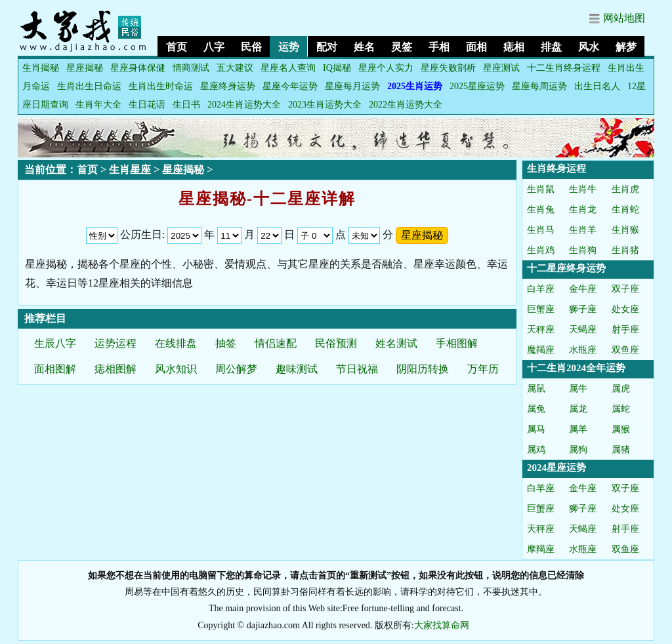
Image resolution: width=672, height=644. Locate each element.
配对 (327, 47)
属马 (536, 429)
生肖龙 (583, 210)
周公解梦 (236, 369)
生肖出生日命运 (89, 86)
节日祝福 (357, 369)
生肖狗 (583, 250)
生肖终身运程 (556, 169)
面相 (476, 47)
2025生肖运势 (415, 86)
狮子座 (583, 309)
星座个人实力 (386, 68)
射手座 (625, 330)
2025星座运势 (477, 86)
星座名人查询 (288, 68)
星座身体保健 (138, 68)
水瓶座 (583, 350)
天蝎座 (583, 330)
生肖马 (541, 230)
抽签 (226, 343)
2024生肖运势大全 (244, 105)
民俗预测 (336, 343)
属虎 (621, 389)
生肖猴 (625, 230)
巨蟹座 (541, 309)
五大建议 (235, 68)
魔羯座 (541, 350)
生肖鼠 (541, 189)
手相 (439, 47)
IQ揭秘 (337, 68)
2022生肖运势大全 (406, 105)
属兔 (536, 409)
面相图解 (55, 369)
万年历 (483, 369)
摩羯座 (541, 549)
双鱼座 (625, 350)
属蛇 (621, 409)
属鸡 (536, 450)
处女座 (625, 309)
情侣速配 (276, 343)
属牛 (578, 389)
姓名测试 (396, 343)
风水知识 (176, 369)
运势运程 (115, 343)
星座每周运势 (539, 86)
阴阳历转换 (423, 369)
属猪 (621, 450)
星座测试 (501, 68)
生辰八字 (55, 343)
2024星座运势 (556, 468)
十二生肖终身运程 (564, 68)
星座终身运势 (228, 86)
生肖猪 (625, 250)
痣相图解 (115, 369)
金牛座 (583, 289)
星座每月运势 (352, 86)
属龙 (578, 409)
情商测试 (191, 68)
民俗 (251, 47)
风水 (589, 47)
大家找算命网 (442, 625)
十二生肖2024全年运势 (576, 368)
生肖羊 (583, 230)
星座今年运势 (290, 86)
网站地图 (624, 18)
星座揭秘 (85, 68)
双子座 (625, 289)
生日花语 (147, 105)
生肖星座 (130, 170)
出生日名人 (597, 86)
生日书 (186, 105)
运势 (289, 47)
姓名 (364, 47)
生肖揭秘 (41, 68)
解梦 (626, 47)
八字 (214, 47)
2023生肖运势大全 (325, 105)
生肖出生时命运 (161, 86)
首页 (177, 47)
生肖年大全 (98, 105)
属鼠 (536, 389)
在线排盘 (176, 343)
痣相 (514, 47)
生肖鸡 (541, 250)
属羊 (578, 429)
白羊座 (541, 289)
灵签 (402, 47)
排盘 (551, 47)
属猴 (621, 429)
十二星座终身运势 (566, 268)
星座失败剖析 (448, 68)
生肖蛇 (625, 210)
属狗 (578, 450)
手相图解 (457, 343)
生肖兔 (541, 210)
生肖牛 (583, 189)
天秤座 (541, 330)
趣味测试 (297, 369)
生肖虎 (625, 189)
